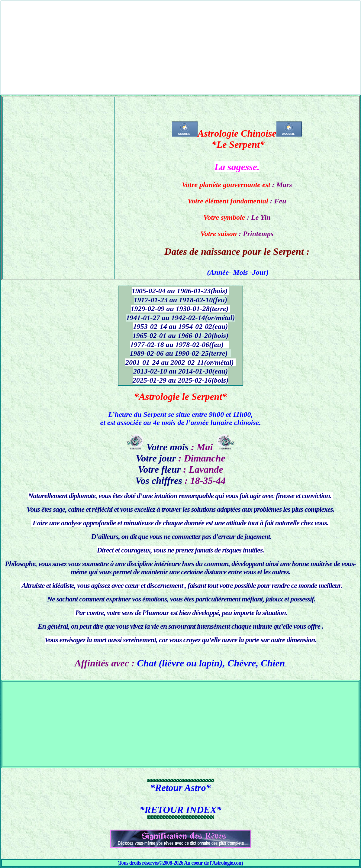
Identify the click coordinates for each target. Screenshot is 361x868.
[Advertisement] (180, 43)
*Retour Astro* (180, 788)
